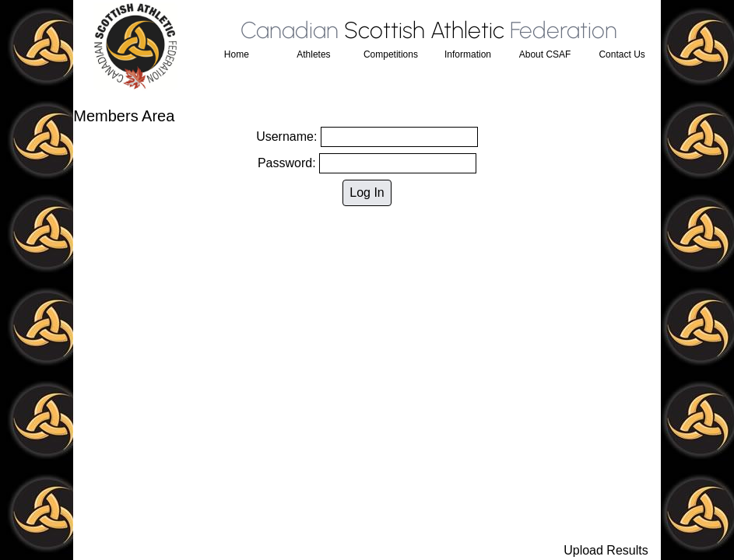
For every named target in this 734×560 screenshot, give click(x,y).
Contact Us (622, 54)
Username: (367, 137)
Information (468, 54)
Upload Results (606, 550)
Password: (367, 163)
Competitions (391, 54)
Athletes (313, 54)
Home (237, 54)
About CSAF (545, 54)
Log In (367, 192)
